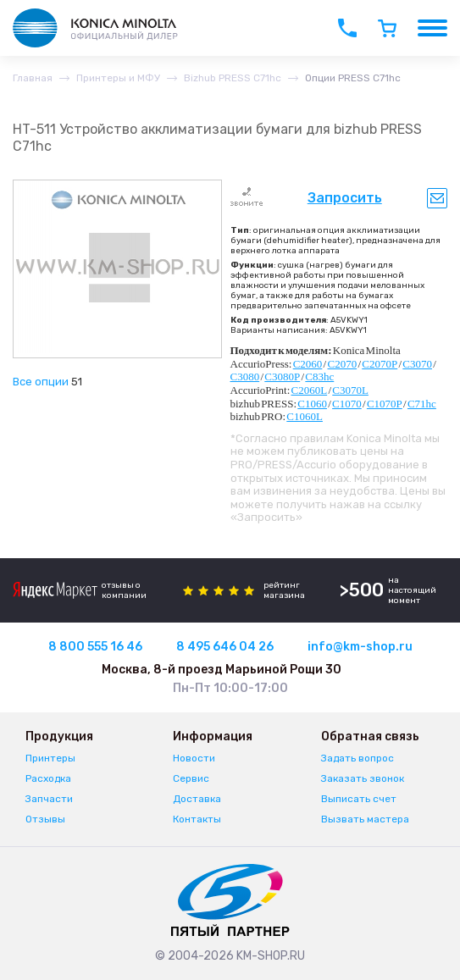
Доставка (197, 799)
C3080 (245, 376)
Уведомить (437, 198)
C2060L (310, 390)
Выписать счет (359, 799)
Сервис (191, 778)
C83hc (319, 376)
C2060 (308, 364)
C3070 (417, 364)
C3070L (350, 390)
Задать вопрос (357, 758)
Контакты (197, 819)
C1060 (312, 404)
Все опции (41, 382)
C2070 (342, 364)
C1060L (305, 416)
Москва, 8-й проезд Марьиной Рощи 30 (222, 670)
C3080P (282, 376)
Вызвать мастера (365, 819)
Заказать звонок (363, 778)
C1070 (347, 404)
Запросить (345, 198)
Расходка (48, 778)
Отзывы (45, 819)
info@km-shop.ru (360, 647)
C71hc (422, 404)
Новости (194, 758)
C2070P (380, 364)
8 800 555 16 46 (95, 647)
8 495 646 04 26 (225, 647)
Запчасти (49, 799)
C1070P (385, 404)
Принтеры (50, 758)
